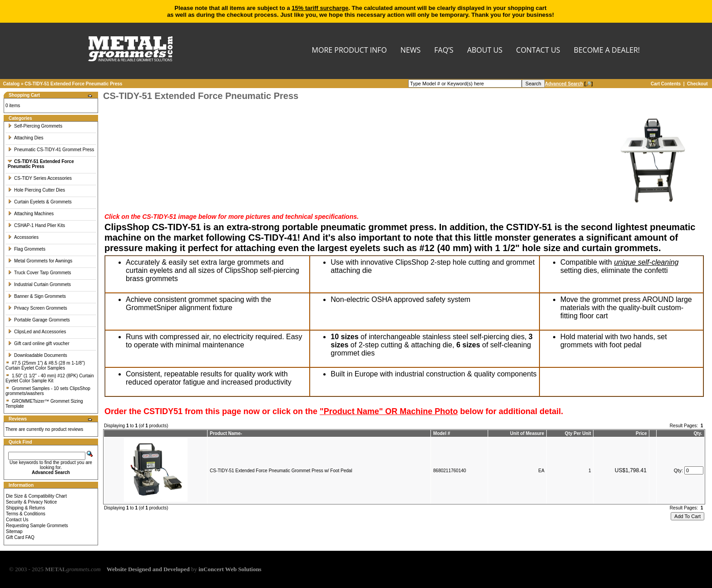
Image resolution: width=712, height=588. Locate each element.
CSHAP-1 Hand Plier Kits (36, 225)
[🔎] (569, 84)
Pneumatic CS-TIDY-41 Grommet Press (51, 150)
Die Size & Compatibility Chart (36, 496)
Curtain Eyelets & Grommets (40, 202)
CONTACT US (538, 51)
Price (641, 433)
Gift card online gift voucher (39, 343)
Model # (442, 433)
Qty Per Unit (578, 433)
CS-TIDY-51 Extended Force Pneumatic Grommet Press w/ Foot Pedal (281, 471)
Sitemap (14, 531)
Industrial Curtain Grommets (39, 284)
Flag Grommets (27, 249)
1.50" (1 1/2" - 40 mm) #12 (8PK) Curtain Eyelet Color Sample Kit (50, 378)
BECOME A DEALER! (607, 51)
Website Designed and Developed (148, 569)
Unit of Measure (527, 433)
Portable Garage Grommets (39, 320)
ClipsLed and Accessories (37, 332)
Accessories (23, 237)
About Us (485, 51)
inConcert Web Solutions (230, 569)
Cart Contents (666, 84)
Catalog (12, 84)
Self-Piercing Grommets (35, 126)
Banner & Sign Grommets (37, 296)
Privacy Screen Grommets (37, 308)
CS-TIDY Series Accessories (40, 178)
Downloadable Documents (37, 355)
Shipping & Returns (25, 508)
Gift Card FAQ (20, 537)
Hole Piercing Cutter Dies (36, 190)
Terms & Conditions (26, 514)
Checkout (697, 84)
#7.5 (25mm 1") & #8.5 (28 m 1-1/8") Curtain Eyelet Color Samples (45, 366)
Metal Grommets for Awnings (40, 261)
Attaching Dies (25, 138)
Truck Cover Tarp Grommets (40, 273)
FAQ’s (444, 51)
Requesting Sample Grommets (37, 526)
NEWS (410, 51)
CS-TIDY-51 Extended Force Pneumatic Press (73, 84)
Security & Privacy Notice (31, 502)
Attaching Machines (31, 214)
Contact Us (17, 520)
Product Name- (226, 433)
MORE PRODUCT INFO (349, 51)
